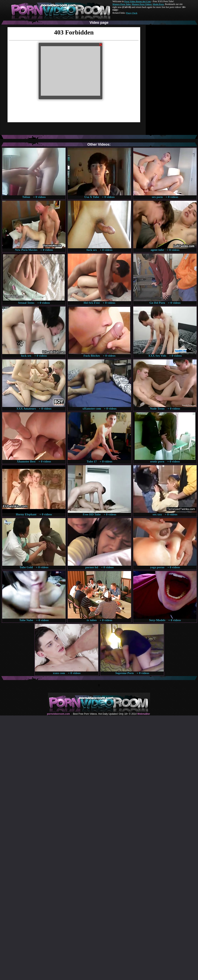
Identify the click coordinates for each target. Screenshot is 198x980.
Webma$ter (144, 714)
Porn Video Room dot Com (138, 1)
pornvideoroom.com (58, 714)
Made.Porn (158, 4)
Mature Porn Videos (142, 4)
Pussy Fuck (132, 13)
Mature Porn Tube (122, 4)
